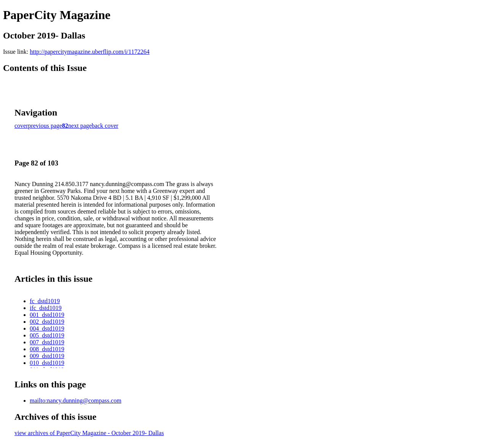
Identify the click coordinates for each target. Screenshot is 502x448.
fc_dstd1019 (45, 301)
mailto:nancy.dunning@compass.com (75, 401)
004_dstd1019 (47, 328)
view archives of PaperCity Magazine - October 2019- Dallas (89, 433)
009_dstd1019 (47, 356)
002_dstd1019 (47, 322)
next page (80, 126)
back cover (105, 126)
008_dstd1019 (47, 349)
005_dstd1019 (47, 335)
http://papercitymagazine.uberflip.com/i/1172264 (90, 52)
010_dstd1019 (47, 363)
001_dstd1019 (47, 315)
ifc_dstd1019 (46, 308)
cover (21, 126)
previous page (45, 126)
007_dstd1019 (47, 342)
